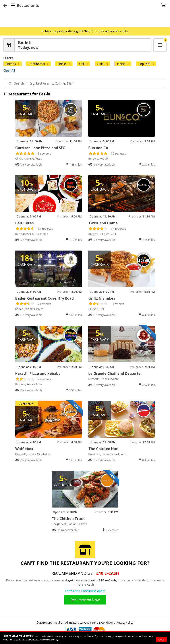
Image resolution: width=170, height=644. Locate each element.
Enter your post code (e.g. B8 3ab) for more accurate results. (85, 31)
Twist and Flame (103, 223)
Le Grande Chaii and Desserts (114, 373)
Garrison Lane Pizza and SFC (40, 148)
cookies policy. (50, 639)
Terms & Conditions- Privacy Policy (112, 623)
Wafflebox (24, 449)
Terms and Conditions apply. (85, 591)
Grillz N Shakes (102, 298)
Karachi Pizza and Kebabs (38, 373)
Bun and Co (98, 148)
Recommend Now (85, 600)
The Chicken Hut (103, 449)
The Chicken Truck (68, 519)
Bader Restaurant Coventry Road (44, 298)
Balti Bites (24, 223)
